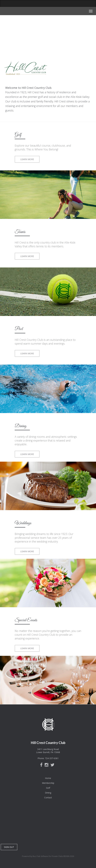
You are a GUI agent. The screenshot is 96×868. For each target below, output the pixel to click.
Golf (48, 788)
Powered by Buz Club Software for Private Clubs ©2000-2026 (48, 856)
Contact (48, 797)
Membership (48, 783)
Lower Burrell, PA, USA (48, 825)
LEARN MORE (27, 159)
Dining (48, 793)
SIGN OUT (9, 847)
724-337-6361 (52, 758)
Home (48, 778)
